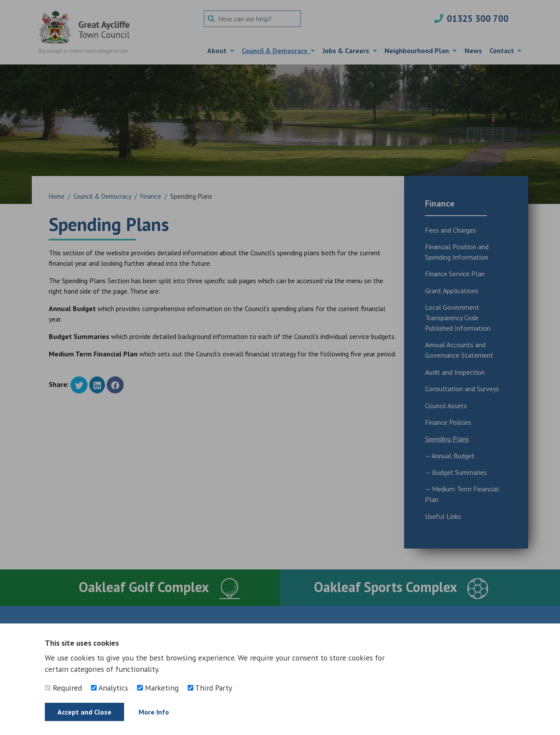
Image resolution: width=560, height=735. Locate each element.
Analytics (110, 688)
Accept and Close (84, 712)
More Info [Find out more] (154, 712)
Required (63, 688)
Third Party (210, 688)
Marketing (158, 688)
